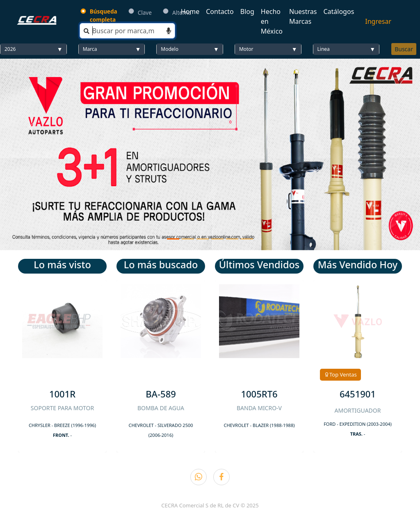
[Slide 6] (247, 239)
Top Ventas (340, 374)
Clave (145, 13)
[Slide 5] (232, 239)
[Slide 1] (173, 239)
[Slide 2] (188, 239)
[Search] (127, 31)
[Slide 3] (203, 239)
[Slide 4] (217, 239)
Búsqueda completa (104, 15)
